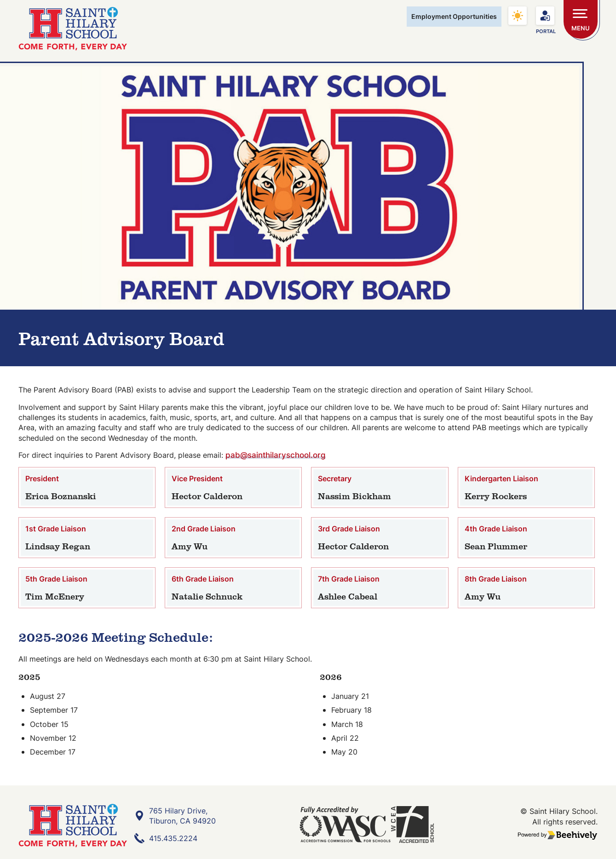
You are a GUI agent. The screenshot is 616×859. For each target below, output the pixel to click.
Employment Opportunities (454, 16)
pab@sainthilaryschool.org (276, 457)
